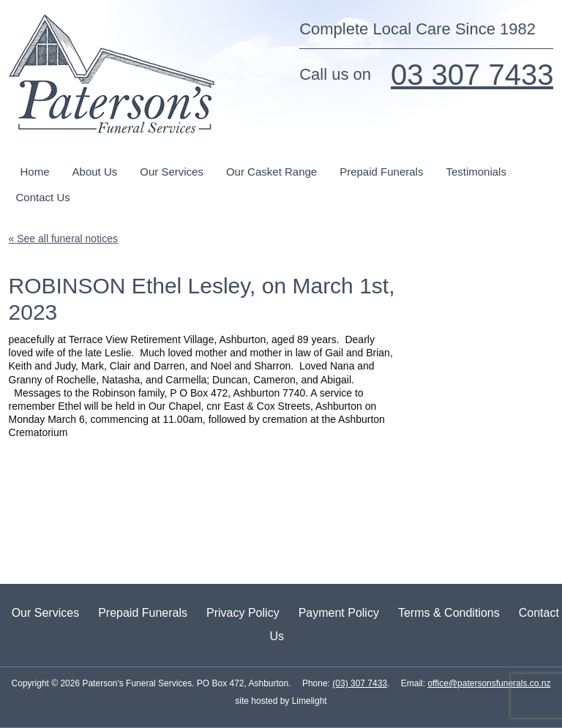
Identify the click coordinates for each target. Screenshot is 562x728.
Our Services (172, 172)
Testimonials (476, 172)
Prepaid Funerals (381, 172)
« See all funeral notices (63, 239)
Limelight (308, 701)
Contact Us (43, 197)
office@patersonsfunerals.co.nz (489, 683)
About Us (95, 172)
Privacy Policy (243, 613)
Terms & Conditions (449, 613)
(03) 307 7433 (360, 683)
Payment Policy (339, 613)
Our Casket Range (271, 172)
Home (35, 172)
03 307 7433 (472, 75)
